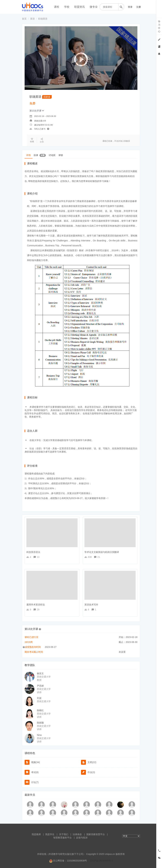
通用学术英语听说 (36, 604)
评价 (62, 155)
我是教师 (36, 834)
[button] (40, 629)
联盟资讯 (80, 7)
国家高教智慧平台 (96, 834)
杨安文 (40, 673)
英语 (32, 19)
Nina (39, 735)
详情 (29, 155)
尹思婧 (40, 686)
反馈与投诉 (82, 838)
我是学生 (50, 834)
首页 (24, 19)
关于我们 (64, 834)
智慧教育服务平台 (62, 838)
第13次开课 (37, 111)
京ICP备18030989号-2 (101, 861)
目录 (40, 155)
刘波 (39, 698)
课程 (57, 7)
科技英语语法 (33, 552)
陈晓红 (40, 710)
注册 (139, 7)
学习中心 (159, 26)
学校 (67, 7)
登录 (130, 7)
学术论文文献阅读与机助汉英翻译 (102, 552)
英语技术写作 (91, 604)
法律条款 (77, 834)
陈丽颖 (40, 723)
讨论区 (53, 155)
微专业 (94, 7)
